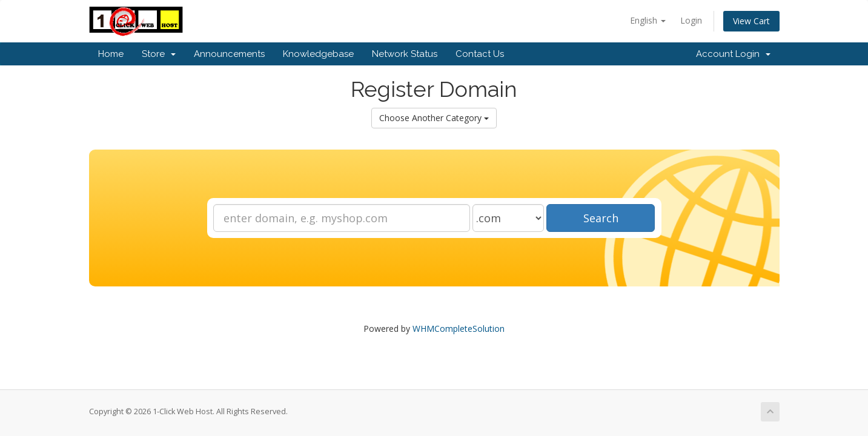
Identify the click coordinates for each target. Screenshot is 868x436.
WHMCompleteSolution (459, 329)
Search (601, 218)
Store (159, 54)
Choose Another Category (434, 118)
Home (111, 54)
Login (691, 20)
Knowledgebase (318, 54)
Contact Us (480, 54)
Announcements (229, 54)
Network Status (405, 54)
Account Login (733, 54)
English (648, 20)
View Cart (751, 21)
